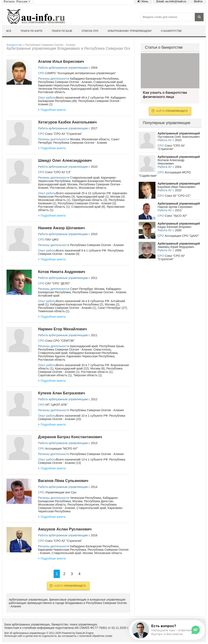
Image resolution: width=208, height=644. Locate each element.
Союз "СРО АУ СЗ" (58, 172)
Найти (68, 586)
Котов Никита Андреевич (62, 272)
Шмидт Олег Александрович (65, 161)
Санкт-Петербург (81, 289)
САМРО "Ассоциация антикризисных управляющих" (81, 73)
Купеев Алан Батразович (61, 393)
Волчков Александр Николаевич (171, 162)
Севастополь (102, 349)
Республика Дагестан (99, 501)
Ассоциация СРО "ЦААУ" (182, 236)
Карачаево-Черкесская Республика (62, 85)
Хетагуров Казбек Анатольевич (67, 122)
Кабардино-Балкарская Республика (94, 79)
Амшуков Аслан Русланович (65, 529)
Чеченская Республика (54, 89)
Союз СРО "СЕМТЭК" (60, 341)
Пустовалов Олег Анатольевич (179, 137)
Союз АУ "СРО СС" (178, 196)
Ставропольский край (108, 82)
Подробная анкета (52, 110)
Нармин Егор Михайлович (62, 329)
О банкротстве (171, 31)
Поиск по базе (62, 31)
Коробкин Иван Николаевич (176, 187)
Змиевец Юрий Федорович (176, 247)
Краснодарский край (85, 89)
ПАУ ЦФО (52, 240)
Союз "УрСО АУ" (176, 216)
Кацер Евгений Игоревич (174, 227)
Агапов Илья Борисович (61, 62)
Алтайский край (49, 296)
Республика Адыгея (101, 85)
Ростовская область (52, 92)
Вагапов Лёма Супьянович (63, 481)
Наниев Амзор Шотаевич (61, 228)
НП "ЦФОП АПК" (56, 405)
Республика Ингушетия (83, 505)
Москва (121, 85)
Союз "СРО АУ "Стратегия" (64, 134)
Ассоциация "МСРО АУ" (61, 449)
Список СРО (90, 31)
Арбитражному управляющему (130, 31)
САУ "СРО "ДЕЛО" (58, 283)
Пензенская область (114, 89)
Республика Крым (111, 346)
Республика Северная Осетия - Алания (65, 82)
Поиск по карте (32, 31)
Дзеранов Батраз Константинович (70, 437)
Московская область (96, 139)
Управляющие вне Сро (61, 492)
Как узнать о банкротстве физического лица (170, 71)
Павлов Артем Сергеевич (175, 207)
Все (9, 31)
